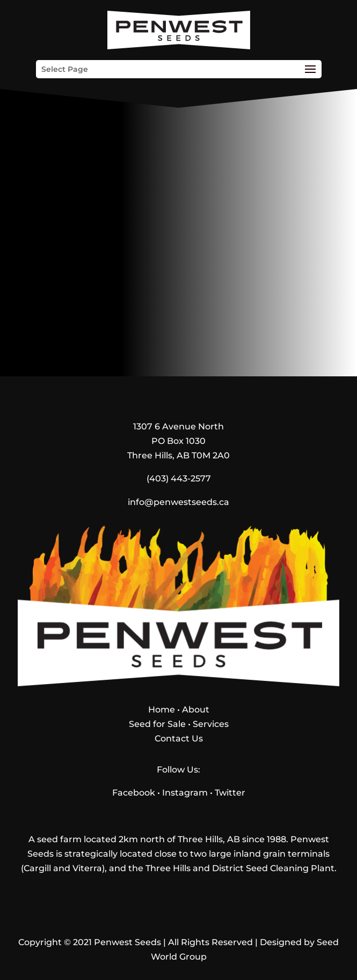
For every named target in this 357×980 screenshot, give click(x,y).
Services (211, 724)
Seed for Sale (157, 724)
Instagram (185, 793)
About (196, 710)
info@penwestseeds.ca (178, 502)
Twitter (230, 793)
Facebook (134, 793)
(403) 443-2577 (179, 478)
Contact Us (179, 738)
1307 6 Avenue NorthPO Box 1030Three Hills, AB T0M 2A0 (178, 441)
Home (162, 710)
